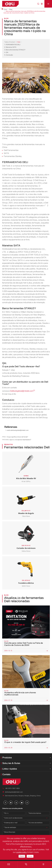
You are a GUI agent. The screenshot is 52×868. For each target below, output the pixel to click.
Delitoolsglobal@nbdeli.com (22, 391)
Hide (19, 42)
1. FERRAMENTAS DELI (12, 45)
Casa (5, 9)
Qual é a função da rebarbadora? (20, 440)
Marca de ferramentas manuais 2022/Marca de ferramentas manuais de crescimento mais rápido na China (24, 12)
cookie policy (22, 852)
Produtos (7, 758)
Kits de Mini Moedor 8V (26, 478)
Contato (6, 774)
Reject (22, 856)
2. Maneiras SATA (10, 47)
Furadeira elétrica (26, 583)
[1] (34, 390)
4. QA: (6, 52)
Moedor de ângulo (26, 513)
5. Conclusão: (9, 55)
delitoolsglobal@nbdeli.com (14, 792)
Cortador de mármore (26, 548)
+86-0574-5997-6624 (12, 788)
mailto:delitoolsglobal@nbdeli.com (18, 430)
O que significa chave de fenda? (17, 437)
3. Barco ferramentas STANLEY (15, 50)
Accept (30, 856)
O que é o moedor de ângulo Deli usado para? (25, 742)
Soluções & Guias (11, 763)
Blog (11, 9)
